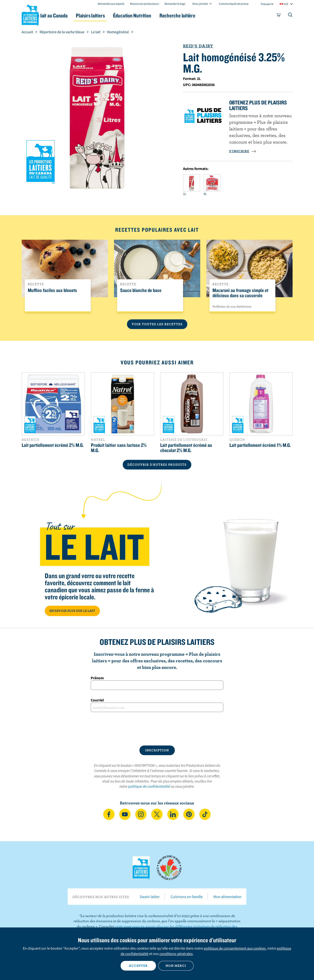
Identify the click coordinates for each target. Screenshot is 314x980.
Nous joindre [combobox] (200, 4)
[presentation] (157, 729)
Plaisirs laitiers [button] (110, 15)
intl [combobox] (286, 4)
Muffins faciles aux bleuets (52, 290)
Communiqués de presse (234, 4)
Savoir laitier (150, 897)
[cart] (279, 16)
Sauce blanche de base (141, 290)
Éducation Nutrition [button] (156, 15)
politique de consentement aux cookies (235, 948)
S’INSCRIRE (243, 151)
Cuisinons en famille (187, 897)
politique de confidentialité (149, 786)
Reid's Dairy (198, 46)
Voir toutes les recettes (157, 324)
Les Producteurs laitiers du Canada (30, 14)
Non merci (176, 966)
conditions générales (176, 954)
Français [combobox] (266, 4)
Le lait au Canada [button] (67, 15)
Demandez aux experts (111, 4)
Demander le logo (175, 4)
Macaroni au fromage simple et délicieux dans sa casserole (240, 293)
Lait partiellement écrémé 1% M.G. (260, 445)
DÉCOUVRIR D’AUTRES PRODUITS (157, 465)
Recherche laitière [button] (206, 15)
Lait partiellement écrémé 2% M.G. (53, 445)
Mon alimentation (227, 897)
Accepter (138, 966)
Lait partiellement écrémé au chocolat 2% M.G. (186, 448)
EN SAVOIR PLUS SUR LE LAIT (72, 611)
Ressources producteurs (144, 4)
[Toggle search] (290, 16)
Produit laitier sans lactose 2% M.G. (119, 448)
